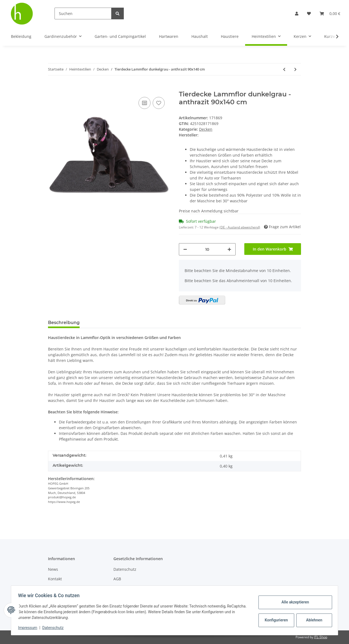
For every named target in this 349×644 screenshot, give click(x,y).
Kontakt (55, 579)
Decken (206, 129)
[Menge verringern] (185, 249)
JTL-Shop (321, 637)
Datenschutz (125, 569)
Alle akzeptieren (293, 602)
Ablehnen (312, 620)
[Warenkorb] (330, 13)
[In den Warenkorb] (52, 87)
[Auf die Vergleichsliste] (145, 103)
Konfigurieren (275, 620)
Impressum (29, 628)
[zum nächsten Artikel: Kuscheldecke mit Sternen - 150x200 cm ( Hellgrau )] (295, 69)
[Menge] (207, 249)
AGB (117, 579)
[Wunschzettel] (309, 13)
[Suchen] (83, 13)
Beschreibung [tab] (64, 323)
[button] (297, 13)
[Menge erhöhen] (229, 249)
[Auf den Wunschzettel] (159, 103)
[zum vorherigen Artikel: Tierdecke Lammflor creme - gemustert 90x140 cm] (284, 69)
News (53, 569)
